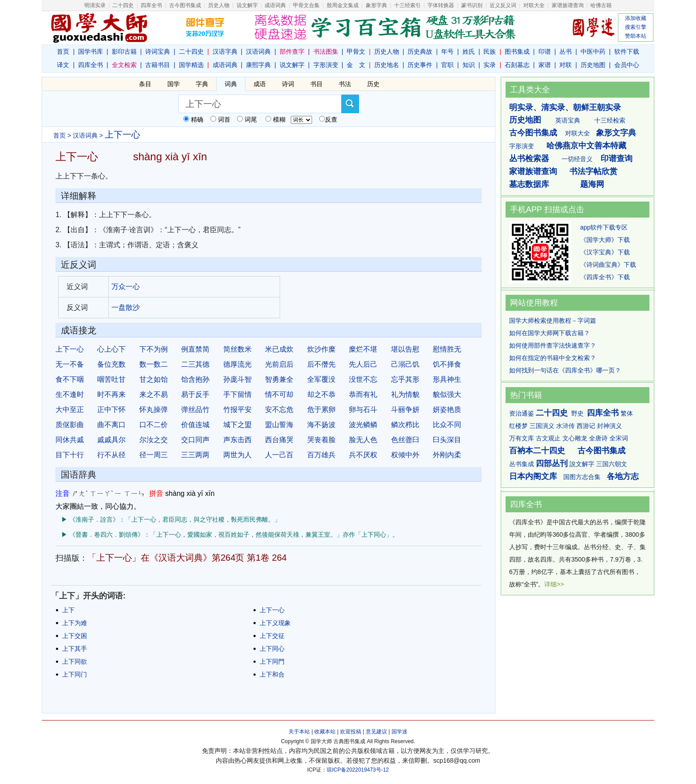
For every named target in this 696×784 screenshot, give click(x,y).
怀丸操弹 (154, 410)
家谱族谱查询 (533, 171)
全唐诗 (598, 438)
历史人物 (219, 5)
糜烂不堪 (363, 349)
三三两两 (195, 455)
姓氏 (469, 51)
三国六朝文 (612, 464)
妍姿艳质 (447, 410)
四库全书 (151, 5)
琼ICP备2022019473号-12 (358, 770)
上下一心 (70, 349)
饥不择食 (447, 364)
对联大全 (534, 5)
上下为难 (75, 623)
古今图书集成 (533, 133)
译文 (63, 65)
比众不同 (447, 425)
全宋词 (619, 438)
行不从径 (111, 455)
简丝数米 (237, 349)
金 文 (356, 65)
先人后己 (363, 364)
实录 (490, 65)
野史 (577, 413)
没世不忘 (363, 379)
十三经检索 (610, 120)
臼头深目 (447, 440)
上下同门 (75, 674)
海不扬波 (321, 425)
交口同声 (195, 440)
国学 (174, 84)
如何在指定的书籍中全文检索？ (553, 358)
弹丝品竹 (195, 410)
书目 (316, 84)
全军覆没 (321, 379)
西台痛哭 (279, 440)
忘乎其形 (405, 379)
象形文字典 (616, 133)
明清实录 (95, 5)
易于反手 (195, 394)
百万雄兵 (321, 455)
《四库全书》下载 (605, 277)
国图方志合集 (582, 477)
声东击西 (237, 440)
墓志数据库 (529, 184)
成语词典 (275, 5)
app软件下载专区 (604, 227)
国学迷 (399, 732)
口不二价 (154, 425)
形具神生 (447, 379)
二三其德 (195, 364)
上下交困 (75, 636)
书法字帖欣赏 (593, 171)
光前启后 (279, 364)
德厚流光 (237, 364)
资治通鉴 (522, 413)
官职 (447, 65)
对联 (565, 65)
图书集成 (517, 51)
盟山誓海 (279, 425)
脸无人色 (363, 440)
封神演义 (609, 426)
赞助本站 (636, 36)
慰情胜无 (447, 349)
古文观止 (548, 438)
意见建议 (376, 732)
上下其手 (75, 649)
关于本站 (299, 732)
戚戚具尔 (111, 440)
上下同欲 (75, 661)
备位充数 (111, 364)
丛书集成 (522, 464)
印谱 (545, 51)
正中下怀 (111, 410)
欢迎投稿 (351, 732)
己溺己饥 (405, 364)
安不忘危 (279, 410)
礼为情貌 (405, 394)
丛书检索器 (529, 158)
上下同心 (272, 649)
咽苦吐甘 (111, 379)
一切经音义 (577, 159)
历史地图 (593, 65)
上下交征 (272, 636)
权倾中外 (405, 455)
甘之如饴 (154, 379)
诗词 (288, 84)
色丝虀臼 (405, 440)
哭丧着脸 (321, 440)
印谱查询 (617, 158)
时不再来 (111, 394)
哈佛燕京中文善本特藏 (586, 146)
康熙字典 (258, 65)
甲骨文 (356, 51)
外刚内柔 (447, 455)
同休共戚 (70, 440)
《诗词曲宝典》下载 (608, 265)
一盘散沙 (126, 307)
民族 (490, 51)
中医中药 (593, 51)
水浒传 (565, 426)
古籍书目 (158, 65)
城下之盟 (237, 425)
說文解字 (582, 464)
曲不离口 (111, 425)
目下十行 (70, 455)
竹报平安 (237, 410)
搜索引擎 (636, 27)
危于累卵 (321, 410)
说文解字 (292, 65)
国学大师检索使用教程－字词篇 (553, 321)
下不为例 (154, 349)
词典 (231, 84)
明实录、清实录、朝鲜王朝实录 (565, 107)
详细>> (554, 584)
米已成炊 (279, 349)
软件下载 (627, 51)
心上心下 (111, 349)
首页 (63, 51)
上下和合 (272, 674)
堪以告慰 (405, 349)
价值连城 (195, 425)
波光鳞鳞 (363, 425)
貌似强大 (447, 394)
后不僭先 (321, 364)
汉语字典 (225, 51)
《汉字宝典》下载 (605, 252)
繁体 (627, 413)
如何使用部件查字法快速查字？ (553, 345)
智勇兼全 (279, 379)
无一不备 (70, 364)
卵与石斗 (363, 410)
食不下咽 (70, 379)
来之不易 (154, 394)
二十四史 (123, 5)
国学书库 (91, 51)
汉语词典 (258, 51)
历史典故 (420, 51)
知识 (469, 65)
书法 (345, 84)
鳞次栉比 (405, 425)
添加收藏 (636, 18)
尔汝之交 (154, 440)
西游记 (586, 426)
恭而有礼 (363, 394)
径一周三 (154, 455)
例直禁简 (195, 349)
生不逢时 (70, 394)
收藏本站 (325, 732)
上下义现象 (275, 623)
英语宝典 (568, 120)
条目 (145, 84)
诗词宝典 (158, 51)
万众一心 (126, 287)
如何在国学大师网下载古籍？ (550, 333)
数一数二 (154, 364)
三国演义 (542, 426)
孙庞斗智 (237, 379)
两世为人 (237, 455)
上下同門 (272, 661)
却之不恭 (321, 394)
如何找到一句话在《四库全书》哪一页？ (565, 370)
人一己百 (279, 455)
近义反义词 (503, 5)
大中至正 (70, 410)
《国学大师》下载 (605, 240)
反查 (331, 119)
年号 (447, 51)
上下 (68, 610)
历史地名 (387, 65)
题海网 (592, 184)
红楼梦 (518, 426)
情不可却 (279, 394)
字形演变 (326, 65)
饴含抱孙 (195, 379)
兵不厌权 (363, 455)
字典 (202, 84)
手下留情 (237, 394)
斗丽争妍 (405, 410)
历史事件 (420, 65)
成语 (260, 84)
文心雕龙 (575, 438)
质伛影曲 (70, 425)
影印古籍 (124, 51)
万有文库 (522, 438)
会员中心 (627, 65)
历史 (373, 84)
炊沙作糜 (321, 349)
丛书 (565, 51)
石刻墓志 (517, 65)
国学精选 (191, 65)
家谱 (545, 65)
